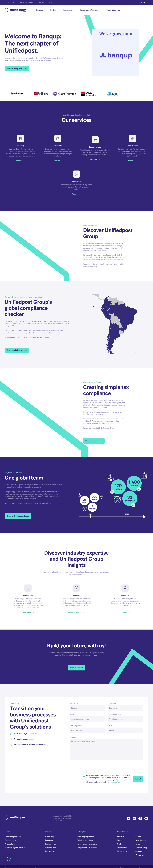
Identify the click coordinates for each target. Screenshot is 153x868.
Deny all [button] (51, 446)
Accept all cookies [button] (89, 446)
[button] (68, 446)
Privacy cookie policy (56, 438)
